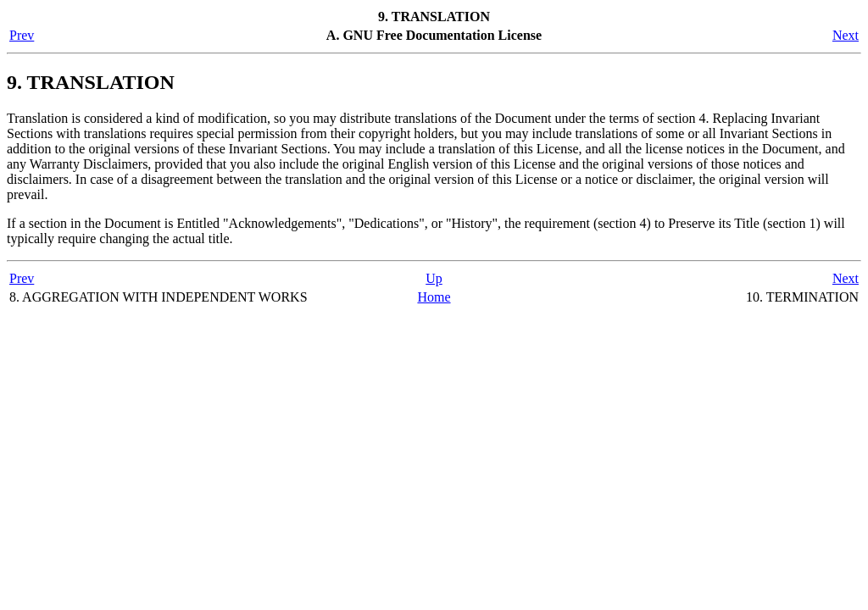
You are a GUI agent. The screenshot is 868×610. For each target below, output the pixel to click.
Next (846, 35)
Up (434, 278)
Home (434, 297)
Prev (22, 35)
